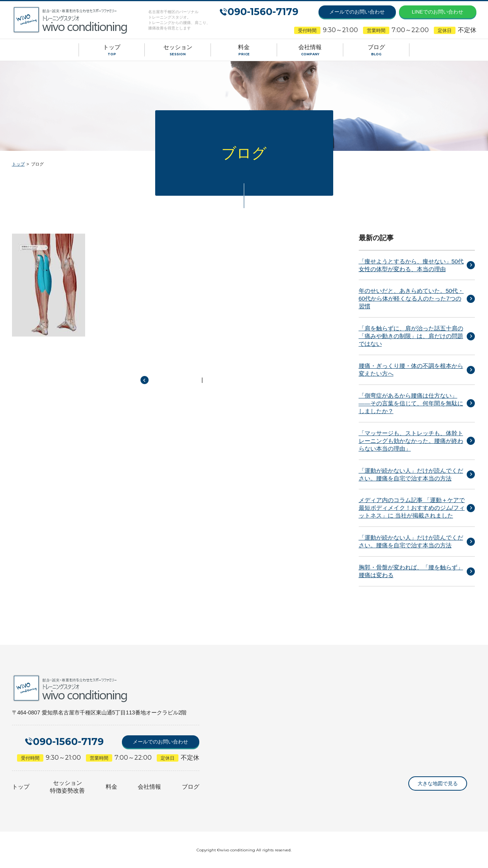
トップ (18, 164)
